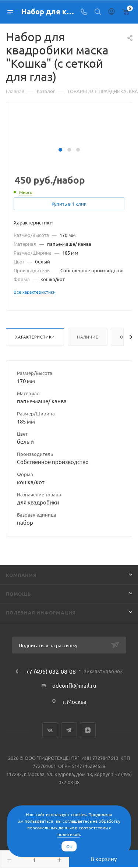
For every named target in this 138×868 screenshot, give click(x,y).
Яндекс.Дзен (88, 730)
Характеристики (35, 337)
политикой (69, 834)
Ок (69, 846)
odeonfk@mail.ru (74, 685)
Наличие (88, 337)
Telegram (69, 730)
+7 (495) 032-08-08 (51, 671)
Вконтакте (50, 730)
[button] (60, 150)
